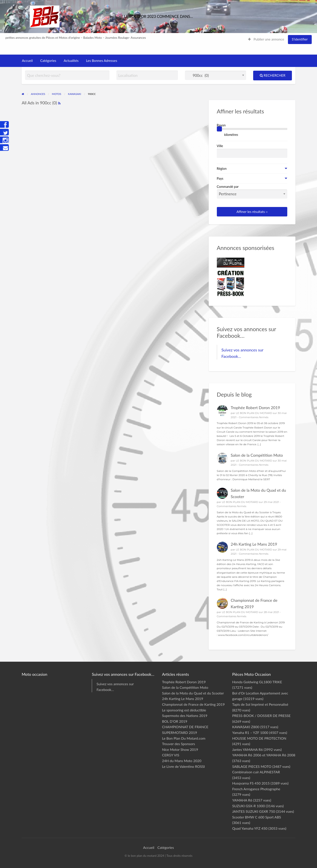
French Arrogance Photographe (256, 789)
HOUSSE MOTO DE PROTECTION (259, 738)
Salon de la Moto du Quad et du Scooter (193, 693)
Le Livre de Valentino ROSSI (183, 766)
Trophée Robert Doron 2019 (255, 408)
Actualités (71, 61)
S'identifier (300, 39)
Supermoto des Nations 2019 (185, 716)
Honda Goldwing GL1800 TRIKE (257, 682)
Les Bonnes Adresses (102, 61)
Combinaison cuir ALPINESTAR (256, 772)
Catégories (48, 61)
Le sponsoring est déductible (184, 710)
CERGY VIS (171, 755)
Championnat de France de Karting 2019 (193, 704)
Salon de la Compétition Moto (257, 455)
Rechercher (273, 75)
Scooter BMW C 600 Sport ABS (257, 817)
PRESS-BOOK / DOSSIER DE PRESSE (261, 716)
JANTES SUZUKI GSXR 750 (254, 811)
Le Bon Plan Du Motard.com (184, 738)
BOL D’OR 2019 (175, 721)
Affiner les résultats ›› (252, 212)
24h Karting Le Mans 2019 (254, 544)
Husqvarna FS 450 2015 (251, 783)
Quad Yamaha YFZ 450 (250, 828)
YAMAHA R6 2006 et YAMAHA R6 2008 (264, 755)
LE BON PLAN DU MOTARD (254, 413)
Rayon (221, 125)
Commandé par (252, 192)
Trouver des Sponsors (179, 744)
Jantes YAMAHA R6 (248, 749)
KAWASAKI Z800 (246, 727)
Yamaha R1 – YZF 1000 (250, 732)
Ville (220, 146)
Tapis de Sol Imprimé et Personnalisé (260, 704)
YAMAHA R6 (242, 800)
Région (222, 168)
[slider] (219, 129)
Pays (220, 178)
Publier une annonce (266, 39)
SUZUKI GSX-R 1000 (249, 806)
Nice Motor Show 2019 (180, 749)
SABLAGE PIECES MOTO (252, 766)
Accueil (27, 61)
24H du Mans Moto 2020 (182, 761)
